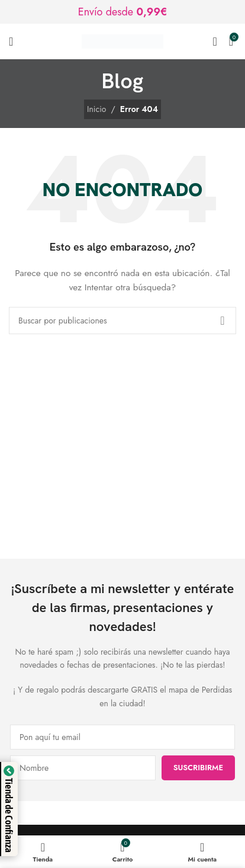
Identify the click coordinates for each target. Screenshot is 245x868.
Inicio (96, 109)
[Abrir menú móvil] (11, 41)
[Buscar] (215, 41)
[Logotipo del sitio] (122, 40)
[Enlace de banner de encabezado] (122, 12)
